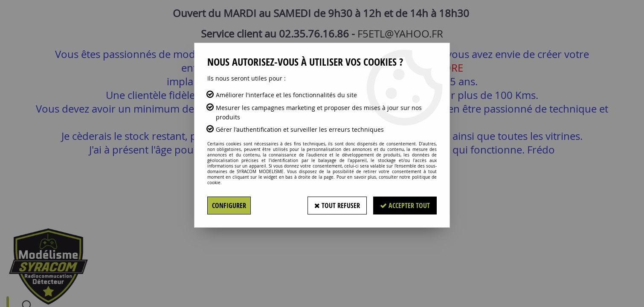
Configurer (229, 206)
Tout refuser (337, 206)
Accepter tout (405, 206)
